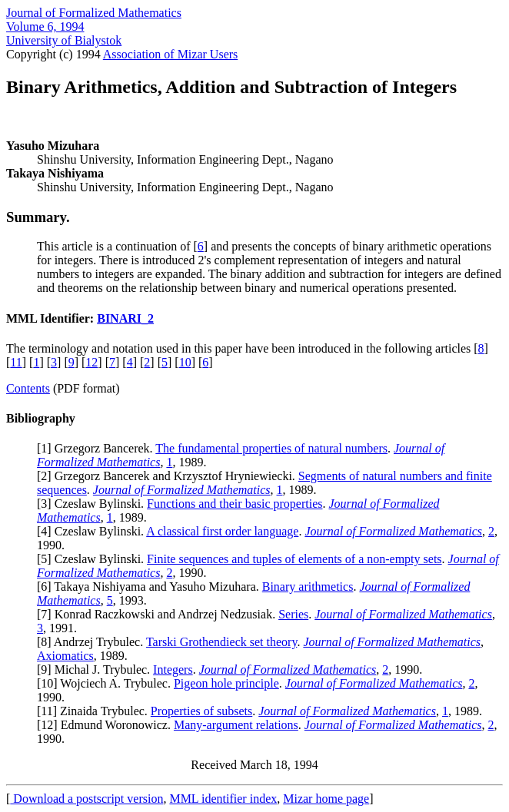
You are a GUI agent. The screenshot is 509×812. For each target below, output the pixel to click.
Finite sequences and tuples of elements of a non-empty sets (294, 559)
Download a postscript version (86, 799)
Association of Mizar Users (171, 54)
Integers (173, 669)
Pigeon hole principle (226, 683)
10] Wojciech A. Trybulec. (107, 683)
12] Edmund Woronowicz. (107, 725)
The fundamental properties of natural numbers (271, 448)
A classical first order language (222, 531)
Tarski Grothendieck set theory (221, 642)
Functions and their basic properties (235, 504)
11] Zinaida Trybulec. (96, 711)
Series (293, 614)
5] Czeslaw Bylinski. (94, 559)
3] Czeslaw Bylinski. (94, 504)
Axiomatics (65, 656)
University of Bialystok (64, 40)
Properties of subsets (201, 711)
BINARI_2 (125, 318)
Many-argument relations (236, 725)
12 (91, 362)
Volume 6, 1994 (45, 27)
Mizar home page (326, 799)
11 (16, 362)
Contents (28, 388)
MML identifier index (223, 799)
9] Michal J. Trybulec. (97, 669)
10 (185, 362)
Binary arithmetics (308, 587)
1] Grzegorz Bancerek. (98, 448)
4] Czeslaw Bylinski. (93, 531)
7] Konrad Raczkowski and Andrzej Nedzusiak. (160, 614)
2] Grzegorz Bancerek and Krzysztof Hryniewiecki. (170, 476)
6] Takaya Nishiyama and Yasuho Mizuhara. (151, 587)
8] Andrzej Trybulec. (93, 642)
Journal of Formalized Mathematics (94, 13)
